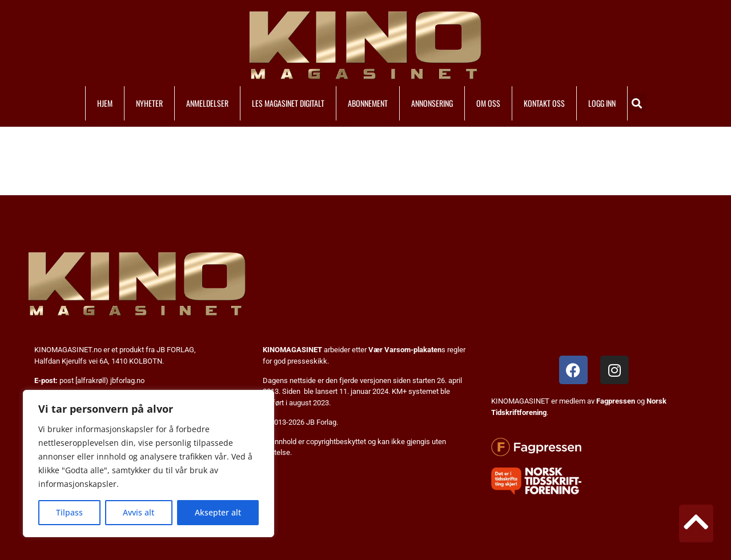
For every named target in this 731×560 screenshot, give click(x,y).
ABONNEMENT (368, 103)
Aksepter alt (218, 512)
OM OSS (488, 103)
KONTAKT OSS (544, 103)
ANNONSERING (432, 103)
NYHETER (149, 103)
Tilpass (69, 512)
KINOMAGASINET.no (68, 350)
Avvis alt (138, 512)
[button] (637, 103)
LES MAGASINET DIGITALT (288, 103)
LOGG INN (602, 103)
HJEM (105, 103)
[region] (148, 464)
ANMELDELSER (207, 103)
